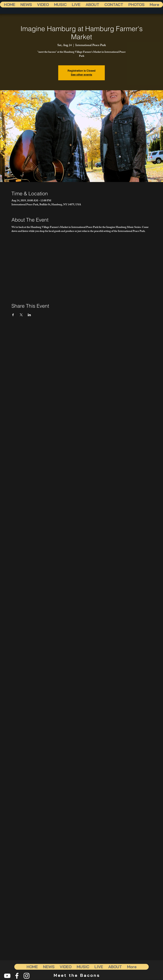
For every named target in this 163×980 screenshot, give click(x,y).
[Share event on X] (21, 315)
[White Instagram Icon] (27, 976)
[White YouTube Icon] (7, 976)
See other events (81, 75)
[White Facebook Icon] (17, 976)
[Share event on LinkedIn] (29, 315)
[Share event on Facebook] (13, 315)
